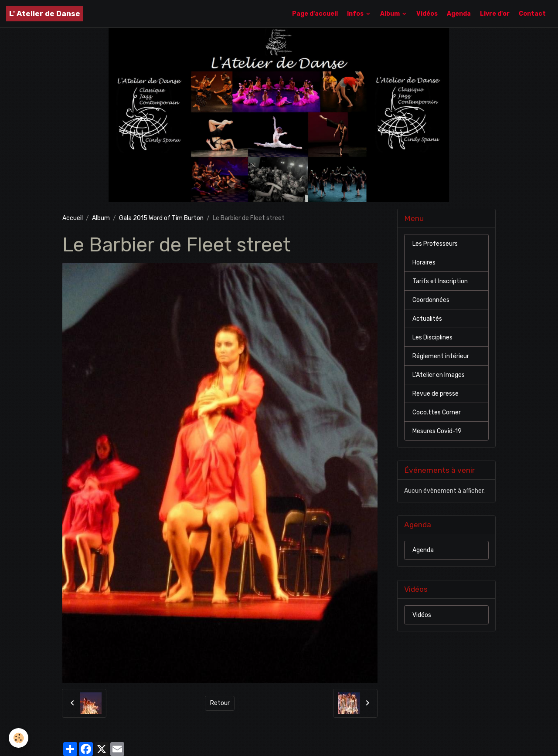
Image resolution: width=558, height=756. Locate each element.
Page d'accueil (315, 14)
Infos (356, 14)
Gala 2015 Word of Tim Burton (161, 218)
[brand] (45, 14)
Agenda (459, 14)
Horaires (424, 263)
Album (391, 14)
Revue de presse (436, 394)
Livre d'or (495, 14)
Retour (220, 703)
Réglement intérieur (441, 356)
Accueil (73, 218)
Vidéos (427, 14)
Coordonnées (431, 300)
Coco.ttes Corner (437, 412)
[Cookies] (19, 738)
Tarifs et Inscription (440, 281)
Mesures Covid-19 (437, 431)
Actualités (427, 319)
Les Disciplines (432, 337)
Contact (532, 14)
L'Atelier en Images (439, 375)
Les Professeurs (435, 244)
